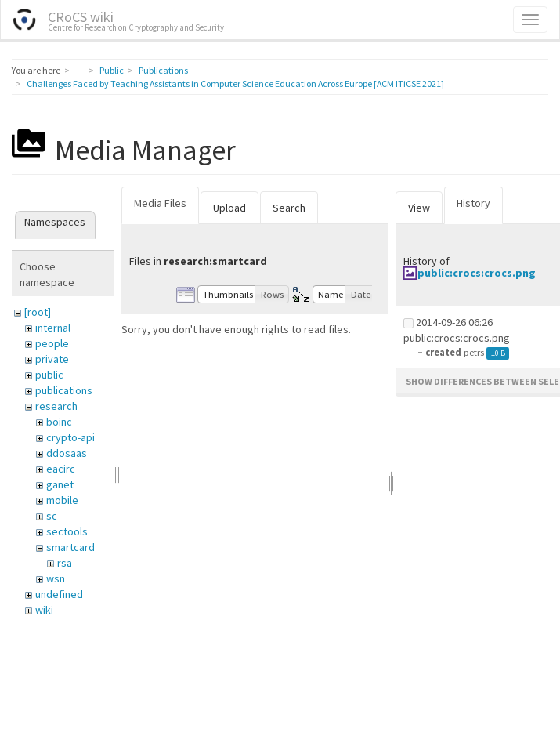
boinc (59, 422)
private (52, 359)
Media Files (160, 203)
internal (53, 328)
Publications (163, 70)
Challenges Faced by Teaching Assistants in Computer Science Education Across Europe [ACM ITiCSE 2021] (235, 83)
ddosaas (67, 453)
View (419, 208)
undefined (59, 594)
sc (52, 516)
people (52, 343)
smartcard (70, 547)
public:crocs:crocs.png (477, 273)
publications (64, 390)
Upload (229, 208)
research (56, 406)
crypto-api (70, 437)
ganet (60, 484)
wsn (56, 578)
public (49, 375)
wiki (44, 610)
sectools (67, 531)
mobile (62, 500)
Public (112, 70)
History (473, 203)
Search (289, 208)
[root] (38, 312)
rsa (65, 563)
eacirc (61, 469)
